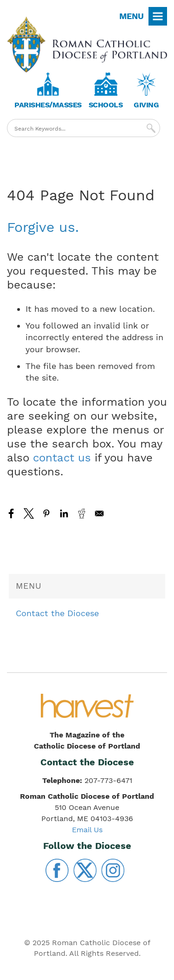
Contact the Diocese (57, 613)
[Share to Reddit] (82, 513)
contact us (62, 458)
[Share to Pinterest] (46, 513)
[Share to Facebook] (11, 513)
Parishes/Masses (48, 105)
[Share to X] (29, 513)
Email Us (87, 830)
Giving (146, 105)
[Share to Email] (99, 513)
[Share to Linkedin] (64, 513)
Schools (106, 105)
